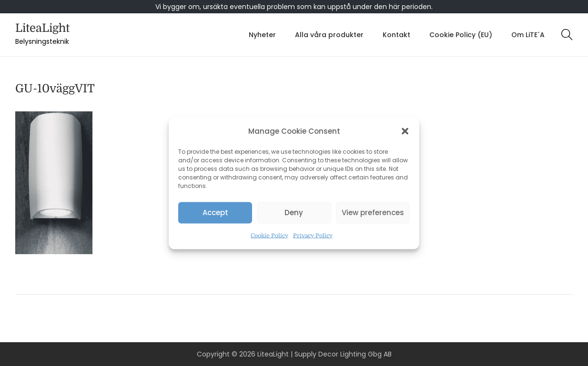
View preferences (373, 213)
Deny (294, 213)
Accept (215, 213)
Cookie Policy (269, 235)
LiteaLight (42, 28)
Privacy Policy (313, 235)
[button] (405, 131)
